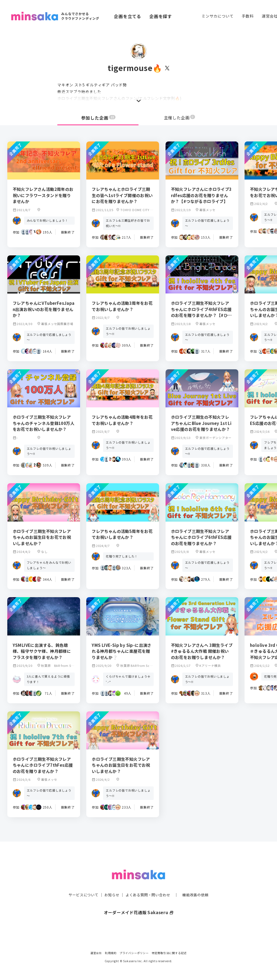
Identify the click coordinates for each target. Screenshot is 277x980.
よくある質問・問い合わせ (149, 884)
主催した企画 (180, 118)
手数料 (248, 16)
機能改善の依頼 (199, 884)
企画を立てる (128, 16)
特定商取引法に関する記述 (169, 953)
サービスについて (80, 884)
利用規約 (111, 953)
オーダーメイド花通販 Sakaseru (139, 901)
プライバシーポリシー (134, 953)
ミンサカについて (217, 16)
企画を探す (161, 16)
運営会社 (96, 953)
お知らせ (111, 884)
